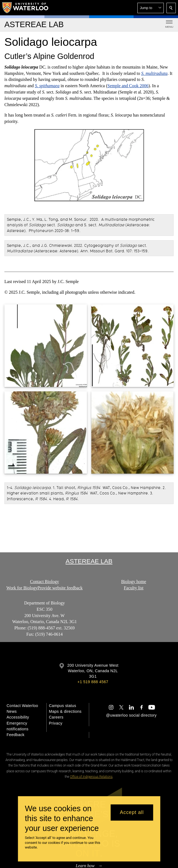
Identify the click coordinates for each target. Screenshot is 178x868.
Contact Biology (45, 582)
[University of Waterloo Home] (26, 8)
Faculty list (134, 588)
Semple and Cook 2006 (128, 86)
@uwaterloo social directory (131, 715)
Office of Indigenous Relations (91, 777)
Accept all (132, 812)
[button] (151, 8)
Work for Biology (22, 588)
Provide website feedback (60, 588)
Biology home (133, 582)
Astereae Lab (89, 561)
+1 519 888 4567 (93, 682)
